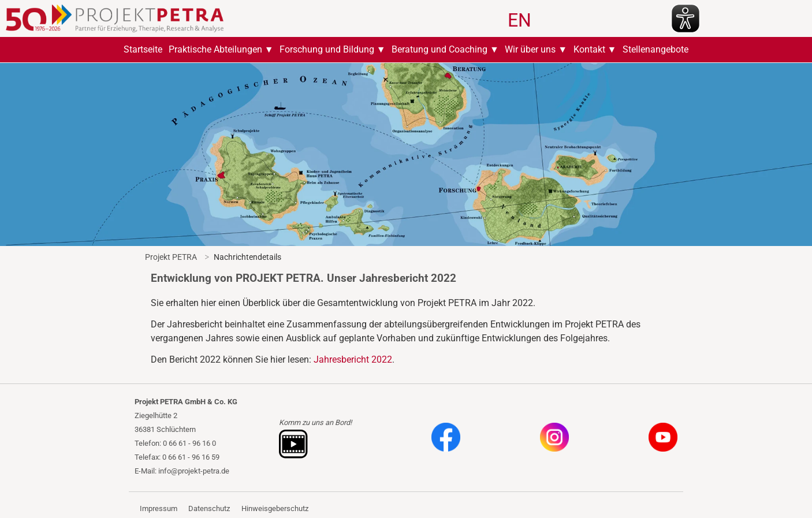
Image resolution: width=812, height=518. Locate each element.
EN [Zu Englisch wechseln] (519, 20)
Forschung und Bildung (327, 49)
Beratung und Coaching (439, 49)
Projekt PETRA (171, 257)
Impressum (159, 508)
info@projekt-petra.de (194, 471)
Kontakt (589, 49)
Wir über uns (530, 49)
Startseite (143, 49)
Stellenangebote (655, 49)
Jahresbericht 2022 (353, 359)
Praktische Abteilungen (215, 49)
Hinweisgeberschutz (275, 508)
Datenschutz (209, 508)
